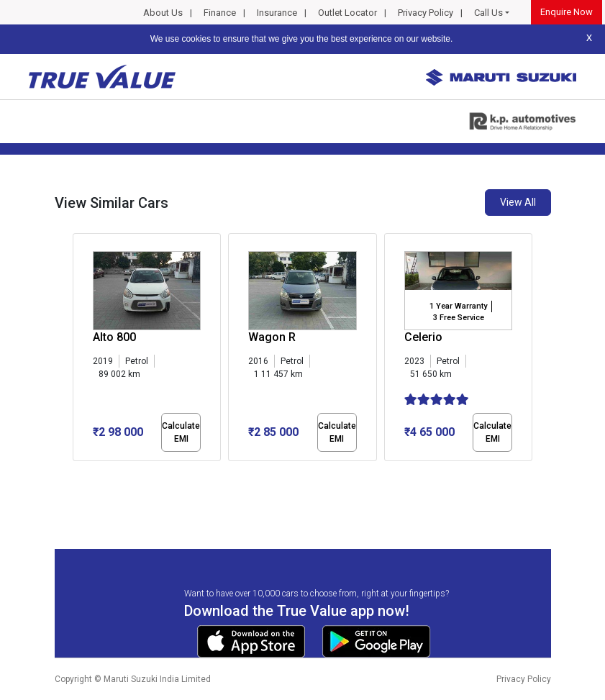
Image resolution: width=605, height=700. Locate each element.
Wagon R (272, 337)
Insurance (277, 13)
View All (518, 202)
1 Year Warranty (458, 306)
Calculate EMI (181, 432)
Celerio (423, 337)
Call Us (488, 13)
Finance (220, 13)
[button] (77, 473)
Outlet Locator (347, 13)
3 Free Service (459, 318)
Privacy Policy (426, 13)
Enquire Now (567, 12)
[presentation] (80, 350)
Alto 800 (114, 337)
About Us (163, 13)
